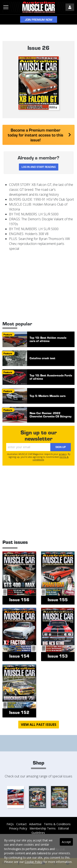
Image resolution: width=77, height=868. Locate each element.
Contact (21, 824)
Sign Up (61, 447)
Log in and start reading (39, 167)
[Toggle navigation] (6, 7)
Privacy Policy (18, 828)
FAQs (10, 824)
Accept (66, 842)
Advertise (35, 824)
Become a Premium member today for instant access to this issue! (39, 135)
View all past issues (39, 725)
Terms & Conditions (57, 824)
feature (8, 334)
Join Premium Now (39, 20)
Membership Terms (43, 828)
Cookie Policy (34, 862)
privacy (63, 454)
